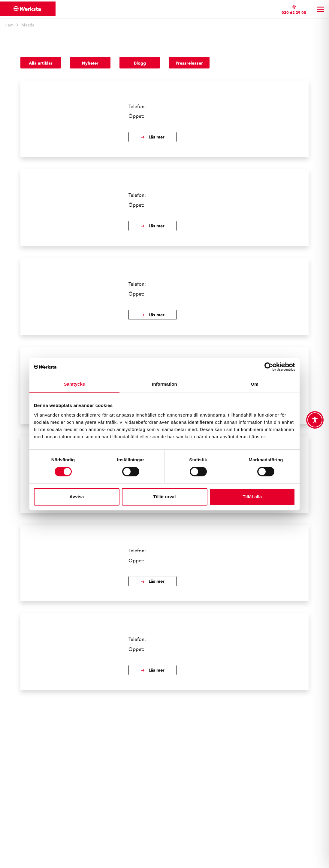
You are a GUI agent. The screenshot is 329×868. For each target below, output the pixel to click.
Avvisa (77, 497)
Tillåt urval (165, 497)
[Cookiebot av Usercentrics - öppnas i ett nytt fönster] (269, 367)
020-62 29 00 (294, 12)
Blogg (140, 63)
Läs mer (152, 137)
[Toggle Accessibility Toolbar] (315, 420)
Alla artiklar (41, 63)
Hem (9, 25)
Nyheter (90, 63)
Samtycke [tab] (75, 384)
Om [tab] (254, 384)
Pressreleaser (189, 63)
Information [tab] (164, 384)
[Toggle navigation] (321, 9)
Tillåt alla (252, 497)
